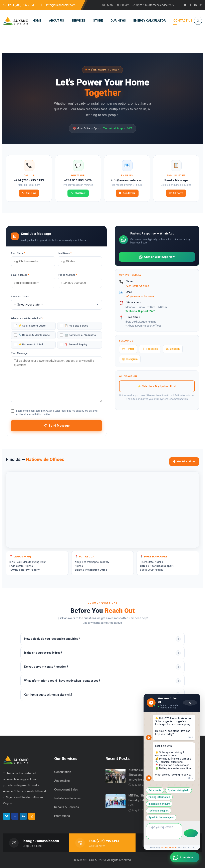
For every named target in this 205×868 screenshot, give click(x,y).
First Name (18, 253)
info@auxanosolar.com (140, 296)
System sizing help (160, 803)
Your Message (19, 353)
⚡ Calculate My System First (157, 386)
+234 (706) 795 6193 (137, 286)
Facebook (150, 349)
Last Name (65, 253)
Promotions (62, 816)
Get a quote (137, 803)
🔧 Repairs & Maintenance (34, 335)
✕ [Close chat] (189, 721)
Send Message (56, 426)
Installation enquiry (169, 810)
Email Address (20, 275)
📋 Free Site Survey (76, 326)
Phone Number (67, 275)
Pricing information (141, 810)
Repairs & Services (67, 807)
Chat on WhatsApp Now (157, 257)
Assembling (62, 781)
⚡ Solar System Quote (32, 326)
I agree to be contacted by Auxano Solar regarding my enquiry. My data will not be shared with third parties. (57, 413)
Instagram (130, 359)
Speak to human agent (169, 817)
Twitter (128, 349)
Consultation (63, 772)
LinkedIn (173, 349)
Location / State (20, 297)
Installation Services (67, 798)
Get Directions (184, 461)
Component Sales (66, 790)
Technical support (140, 817)
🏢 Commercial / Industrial (80, 335)
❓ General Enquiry (76, 344)
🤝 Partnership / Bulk (31, 344)
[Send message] (190, 833)
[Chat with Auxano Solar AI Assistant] (185, 857)
